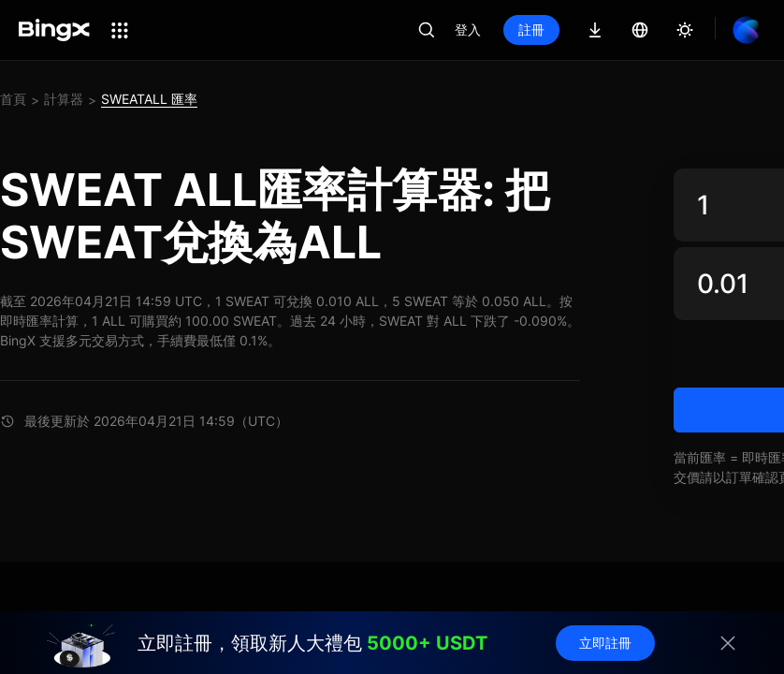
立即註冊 (605, 643)
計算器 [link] (64, 99)
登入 (468, 29)
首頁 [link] (13, 99)
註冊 (531, 29)
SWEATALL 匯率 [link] (149, 99)
